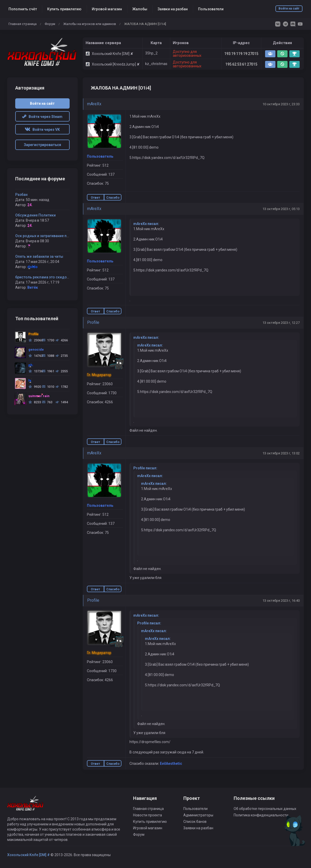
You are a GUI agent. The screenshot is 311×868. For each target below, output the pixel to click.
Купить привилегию (64, 9)
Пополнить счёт (23, 9)
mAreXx (94, 104)
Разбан (21, 195)
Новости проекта (148, 815)
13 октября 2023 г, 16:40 (281, 601)
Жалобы (140, 9)
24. (30, 205)
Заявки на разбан (173, 9)
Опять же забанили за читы (39, 256)
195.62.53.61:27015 (241, 64)
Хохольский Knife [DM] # (28, 855)
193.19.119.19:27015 (241, 54)
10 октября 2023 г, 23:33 (281, 104)
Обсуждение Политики (35, 215)
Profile (93, 322)
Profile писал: (145, 468)
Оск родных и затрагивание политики (48, 236)
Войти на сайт (289, 9)
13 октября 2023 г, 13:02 (281, 453)
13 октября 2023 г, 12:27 (281, 323)
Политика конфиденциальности (261, 815)
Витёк (33, 287)
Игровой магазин (107, 9)
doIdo (32, 267)
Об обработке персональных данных (265, 809)
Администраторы (198, 815)
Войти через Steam (42, 117)
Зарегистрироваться (42, 145)
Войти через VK (42, 130)
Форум (50, 24)
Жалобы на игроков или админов (90, 24)
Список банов (195, 822)
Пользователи (211, 9)
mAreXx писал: (146, 224)
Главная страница (23, 24)
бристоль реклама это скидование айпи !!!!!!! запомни (63, 277)
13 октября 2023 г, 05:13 (281, 209)
